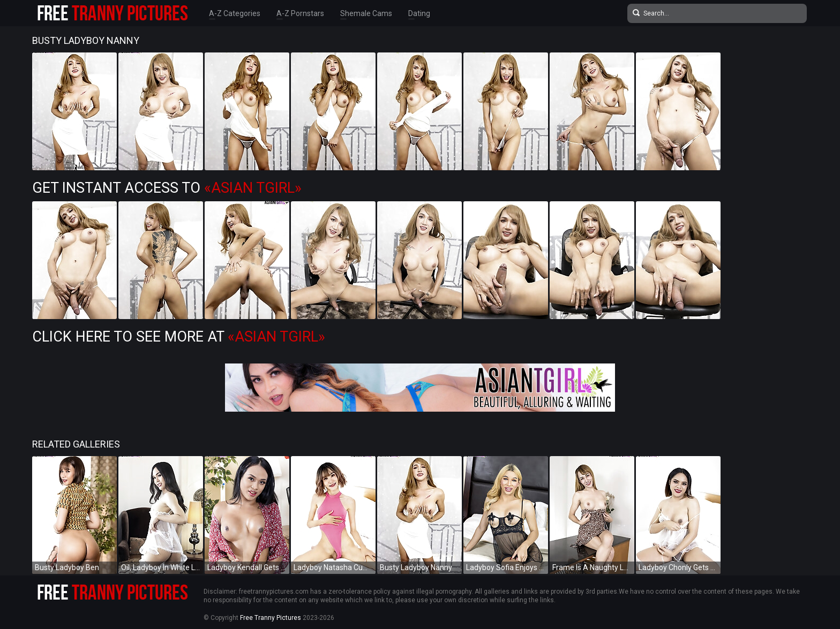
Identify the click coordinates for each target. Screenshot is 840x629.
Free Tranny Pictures (271, 618)
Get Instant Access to (167, 188)
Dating (419, 13)
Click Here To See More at (179, 337)
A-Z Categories (235, 13)
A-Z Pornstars (300, 13)
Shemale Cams (366, 13)
